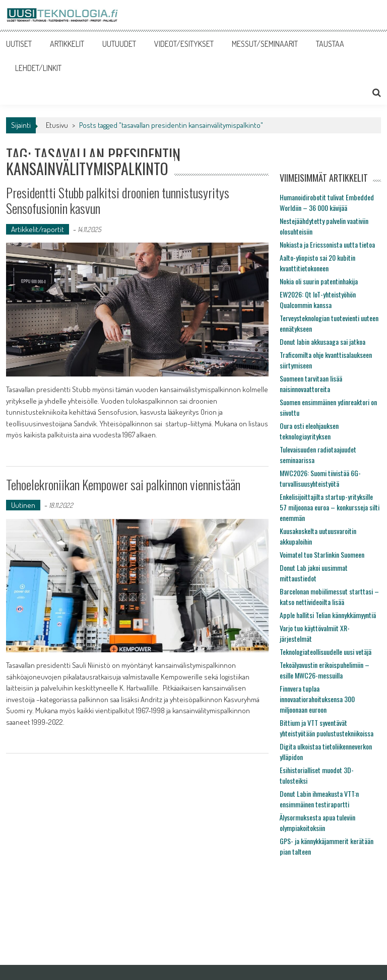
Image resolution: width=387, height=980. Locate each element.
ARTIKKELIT (67, 44)
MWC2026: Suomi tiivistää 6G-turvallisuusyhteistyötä (320, 478)
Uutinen (23, 505)
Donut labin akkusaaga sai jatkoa (322, 342)
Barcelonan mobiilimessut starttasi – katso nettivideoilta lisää (329, 596)
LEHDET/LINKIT (38, 68)
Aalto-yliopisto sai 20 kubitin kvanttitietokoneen (317, 263)
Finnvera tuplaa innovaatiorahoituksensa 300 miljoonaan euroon (317, 699)
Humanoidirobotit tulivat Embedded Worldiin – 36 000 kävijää (327, 202)
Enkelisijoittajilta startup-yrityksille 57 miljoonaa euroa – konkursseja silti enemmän (330, 507)
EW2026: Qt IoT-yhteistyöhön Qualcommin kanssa (318, 299)
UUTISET (19, 44)
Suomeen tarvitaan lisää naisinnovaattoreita (311, 384)
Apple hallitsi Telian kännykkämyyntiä (328, 615)
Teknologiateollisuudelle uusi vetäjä (326, 652)
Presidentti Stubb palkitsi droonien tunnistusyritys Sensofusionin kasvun (118, 200)
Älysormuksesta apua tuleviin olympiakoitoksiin (317, 822)
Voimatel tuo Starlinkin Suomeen (322, 554)
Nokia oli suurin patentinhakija (319, 281)
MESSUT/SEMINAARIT (265, 44)
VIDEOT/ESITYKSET (184, 44)
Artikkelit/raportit (38, 229)
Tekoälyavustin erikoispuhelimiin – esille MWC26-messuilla (325, 670)
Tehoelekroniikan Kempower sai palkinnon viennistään (123, 484)
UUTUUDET (119, 44)
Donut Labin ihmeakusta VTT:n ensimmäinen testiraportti (319, 799)
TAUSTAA (330, 44)
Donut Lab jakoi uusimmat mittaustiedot (314, 573)
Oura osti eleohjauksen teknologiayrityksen (309, 431)
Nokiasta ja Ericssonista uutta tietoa (327, 244)
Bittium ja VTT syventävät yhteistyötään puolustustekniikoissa (327, 728)
